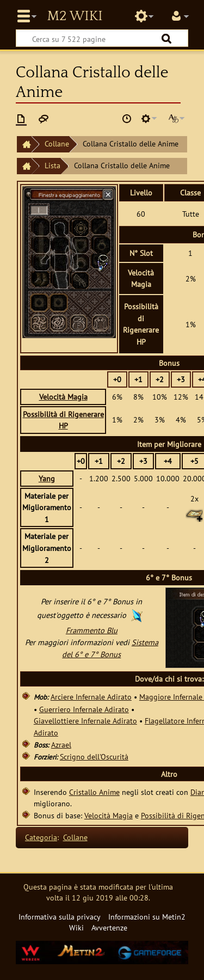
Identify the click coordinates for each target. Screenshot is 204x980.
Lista (52, 165)
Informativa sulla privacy (60, 917)
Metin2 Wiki (75, 16)
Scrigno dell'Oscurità (94, 757)
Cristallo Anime (94, 792)
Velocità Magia (63, 397)
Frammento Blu (92, 630)
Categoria (41, 837)
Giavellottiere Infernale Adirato (85, 721)
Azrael (61, 745)
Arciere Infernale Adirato (91, 697)
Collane (57, 143)
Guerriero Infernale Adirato (84, 709)
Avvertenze (109, 927)
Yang (47, 478)
